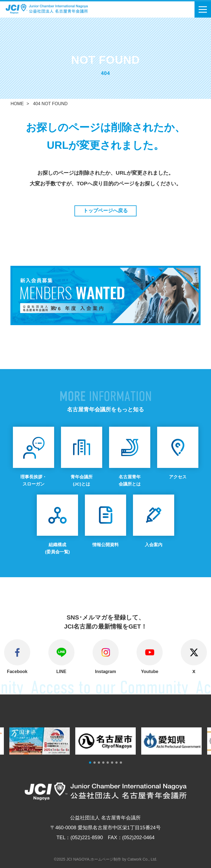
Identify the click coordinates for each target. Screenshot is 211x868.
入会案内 (154, 544)
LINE (61, 672)
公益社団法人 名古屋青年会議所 (54, 9)
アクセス (178, 477)
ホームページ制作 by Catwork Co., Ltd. (124, 859)
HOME (17, 104)
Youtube (150, 672)
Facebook (17, 672)
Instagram (105, 672)
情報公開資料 (105, 544)
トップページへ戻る (105, 211)
